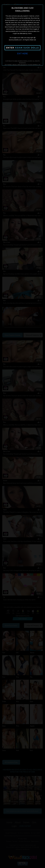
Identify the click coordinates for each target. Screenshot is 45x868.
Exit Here (22, 54)
